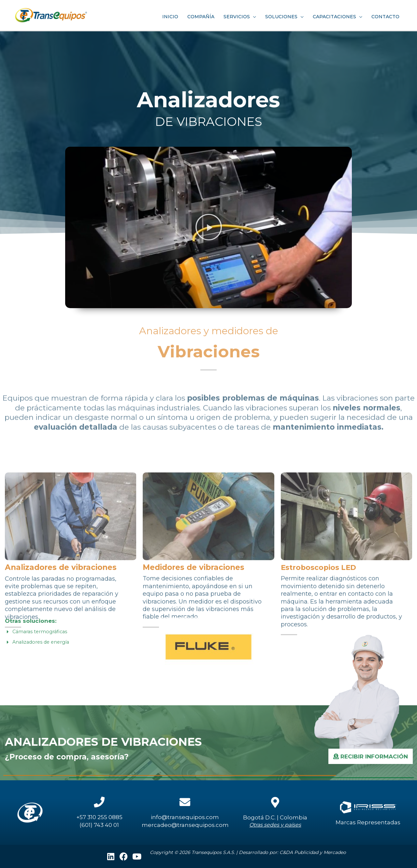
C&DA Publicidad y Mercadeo (313, 852)
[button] (208, 227)
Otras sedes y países (275, 825)
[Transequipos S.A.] (55, 14)
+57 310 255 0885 (99, 817)
